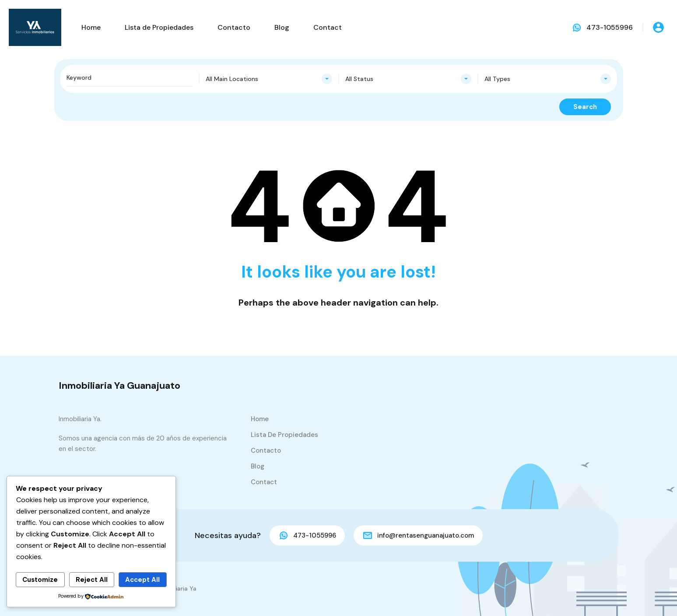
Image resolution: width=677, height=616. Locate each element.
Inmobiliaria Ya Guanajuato (119, 385)
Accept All (142, 580)
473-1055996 (610, 27)
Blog (282, 27)
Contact (328, 27)
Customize (40, 580)
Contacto (234, 27)
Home (91, 27)
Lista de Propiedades (159, 27)
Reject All (92, 580)
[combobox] (269, 79)
